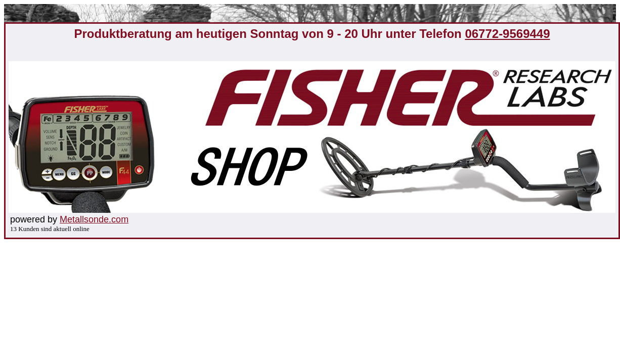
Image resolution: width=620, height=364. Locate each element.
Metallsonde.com (94, 219)
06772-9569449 (507, 34)
